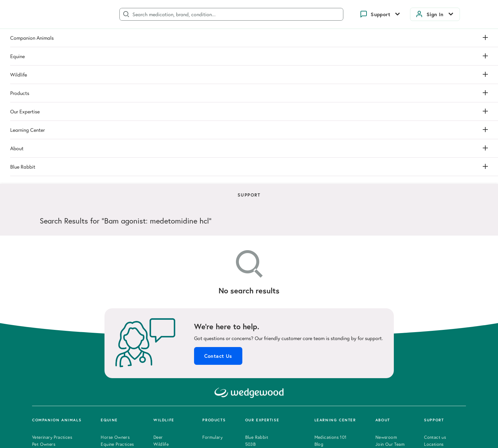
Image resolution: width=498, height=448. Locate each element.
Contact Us (218, 197)
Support (380, 14)
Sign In (435, 14)
